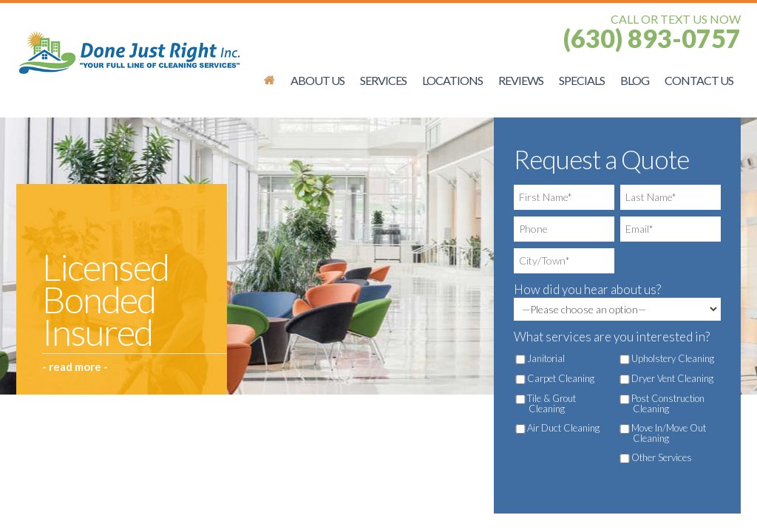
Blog (635, 80)
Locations (452, 80)
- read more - (75, 366)
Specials (582, 80)
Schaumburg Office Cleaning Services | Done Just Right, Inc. (269, 80)
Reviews (521, 80)
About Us (318, 80)
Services (383, 80)
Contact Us (699, 80)
